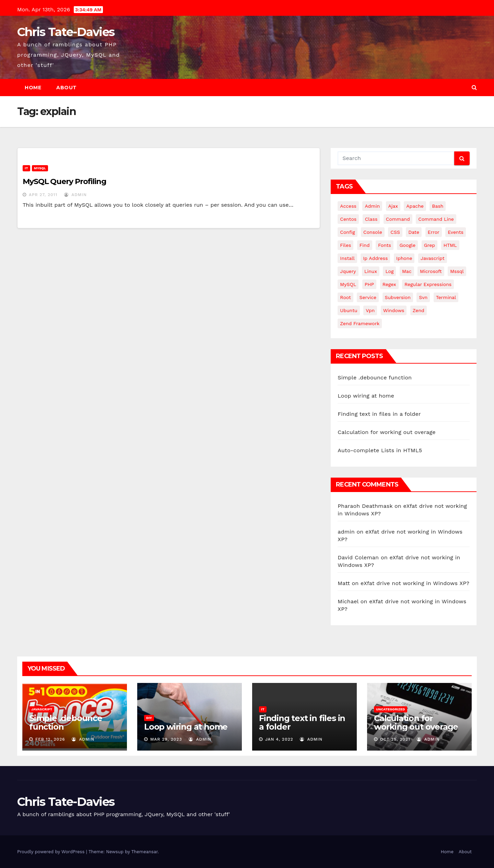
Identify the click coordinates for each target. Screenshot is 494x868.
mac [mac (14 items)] (407, 271)
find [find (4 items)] (365, 245)
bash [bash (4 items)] (438, 206)
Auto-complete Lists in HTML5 (380, 450)
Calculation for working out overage (386, 432)
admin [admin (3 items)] (372, 206)
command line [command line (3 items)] (436, 219)
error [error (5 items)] (434, 232)
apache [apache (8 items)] (415, 206)
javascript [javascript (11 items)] (433, 258)
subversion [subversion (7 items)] (398, 297)
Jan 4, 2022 (279, 739)
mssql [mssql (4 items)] (457, 271)
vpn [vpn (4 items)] (370, 310)
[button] (474, 87)
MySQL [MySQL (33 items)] (348, 284)
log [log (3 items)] (389, 271)
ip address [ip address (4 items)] (375, 258)
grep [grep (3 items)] (430, 245)
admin (75, 195)
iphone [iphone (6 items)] (404, 258)
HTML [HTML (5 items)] (450, 245)
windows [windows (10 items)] (394, 310)
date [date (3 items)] (414, 232)
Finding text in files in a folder (379, 414)
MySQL (40, 168)
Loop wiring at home (366, 396)
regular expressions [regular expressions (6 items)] (428, 284)
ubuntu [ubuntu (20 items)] (349, 310)
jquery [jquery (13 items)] (348, 271)
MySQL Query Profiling (64, 181)
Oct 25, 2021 (395, 739)
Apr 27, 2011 (43, 195)
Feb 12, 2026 (50, 739)
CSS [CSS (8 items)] (395, 232)
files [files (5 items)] (345, 245)
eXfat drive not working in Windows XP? (415, 583)
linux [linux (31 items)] (371, 271)
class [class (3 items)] (371, 219)
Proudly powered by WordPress (52, 852)
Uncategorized (391, 709)
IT (26, 168)
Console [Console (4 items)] (373, 232)
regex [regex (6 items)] (389, 284)
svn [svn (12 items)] (423, 297)
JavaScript (42, 709)
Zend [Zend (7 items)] (419, 310)
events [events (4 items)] (456, 232)
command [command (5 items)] (398, 219)
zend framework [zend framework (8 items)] (360, 323)
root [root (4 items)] (345, 297)
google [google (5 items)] (407, 245)
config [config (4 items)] (347, 232)
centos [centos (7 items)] (348, 219)
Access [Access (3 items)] (348, 206)
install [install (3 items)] (347, 258)
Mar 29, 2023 (166, 739)
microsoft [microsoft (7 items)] (431, 271)
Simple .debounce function (375, 378)
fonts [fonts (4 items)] (385, 245)
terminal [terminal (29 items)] (446, 297)
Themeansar (145, 852)
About (67, 88)
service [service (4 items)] (368, 297)
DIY (149, 718)
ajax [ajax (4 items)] (393, 206)
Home (33, 88)
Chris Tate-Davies (66, 32)
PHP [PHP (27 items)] (369, 284)
